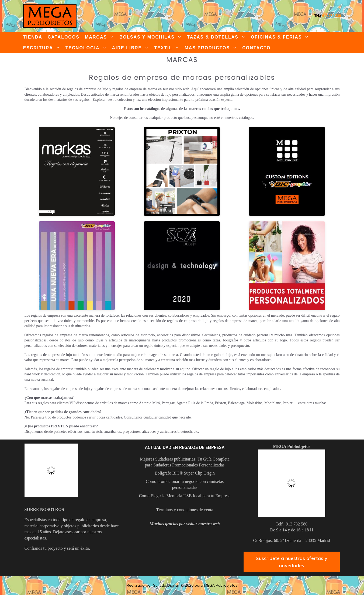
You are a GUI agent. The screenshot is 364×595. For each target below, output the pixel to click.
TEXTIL (168, 48)
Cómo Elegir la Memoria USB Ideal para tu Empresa (185, 496)
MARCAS (101, 37)
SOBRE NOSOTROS (44, 509)
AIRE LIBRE (132, 48)
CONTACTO (256, 48)
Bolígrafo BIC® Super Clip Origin (185, 473)
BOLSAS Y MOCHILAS (152, 37)
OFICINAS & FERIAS (281, 37)
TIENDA (33, 37)
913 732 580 (332, 16)
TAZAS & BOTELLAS (218, 37)
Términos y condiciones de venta (185, 510)
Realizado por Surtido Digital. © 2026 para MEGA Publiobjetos (182, 585)
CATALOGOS (64, 37)
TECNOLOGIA (87, 48)
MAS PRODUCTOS (212, 48)
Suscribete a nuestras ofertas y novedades (292, 562)
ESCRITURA (43, 48)
